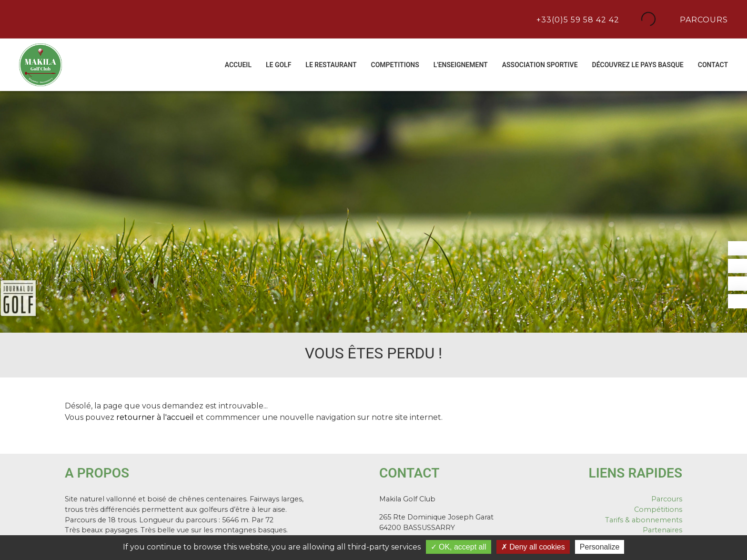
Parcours (703, 19)
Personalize (600, 547)
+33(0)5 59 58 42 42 (577, 19)
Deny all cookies (533, 547)
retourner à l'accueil (155, 417)
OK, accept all (459, 547)
